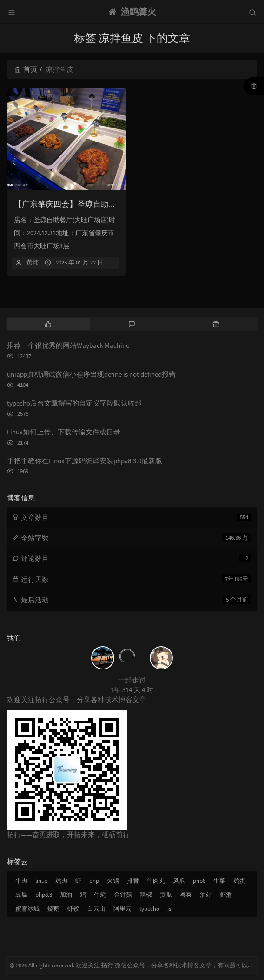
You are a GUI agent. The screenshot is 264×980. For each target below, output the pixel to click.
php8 (199, 881)
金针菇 (123, 895)
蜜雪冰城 (27, 909)
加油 (66, 895)
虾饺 (73, 909)
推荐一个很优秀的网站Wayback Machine (68, 345)
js (169, 909)
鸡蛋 (239, 881)
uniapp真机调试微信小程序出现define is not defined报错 (91, 374)
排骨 (133, 881)
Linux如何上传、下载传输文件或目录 (64, 432)
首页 (26, 69)
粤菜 (186, 895)
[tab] (48, 324)
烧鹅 (53, 909)
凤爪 (179, 881)
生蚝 (100, 895)
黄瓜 (166, 895)
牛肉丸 (156, 881)
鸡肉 (61, 881)
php (94, 881)
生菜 (219, 881)
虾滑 (226, 895)
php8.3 (44, 895)
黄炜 (33, 262)
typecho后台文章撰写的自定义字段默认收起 (74, 403)
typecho (149, 909)
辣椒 (146, 895)
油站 (206, 895)
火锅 (113, 881)
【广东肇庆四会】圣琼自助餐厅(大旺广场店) (91, 204)
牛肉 (21, 881)
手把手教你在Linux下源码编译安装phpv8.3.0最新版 (85, 461)
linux (41, 881)
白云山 (96, 909)
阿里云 (122, 909)
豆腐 (21, 895)
